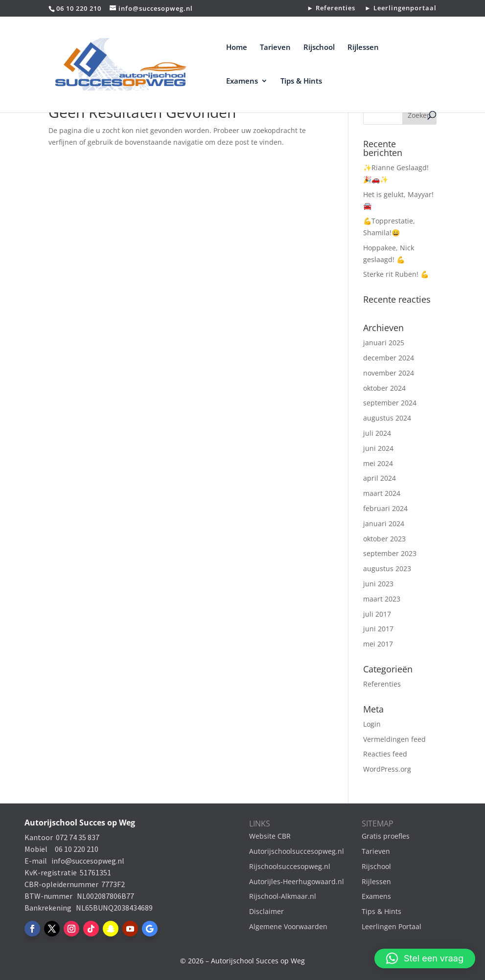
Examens (242, 81)
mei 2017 (378, 644)
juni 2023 (378, 584)
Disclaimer (266, 911)
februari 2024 (385, 508)
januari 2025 (384, 343)
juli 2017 (377, 614)
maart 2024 (382, 493)
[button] (425, 958)
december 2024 (389, 358)
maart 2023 (382, 599)
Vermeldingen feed (394, 739)
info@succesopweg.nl (88, 861)
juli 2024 (377, 433)
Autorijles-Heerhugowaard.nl (297, 881)
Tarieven (275, 48)
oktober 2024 (384, 388)
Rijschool (319, 48)
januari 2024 (384, 523)
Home (237, 48)
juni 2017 (378, 629)
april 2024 (380, 478)
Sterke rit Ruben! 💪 (396, 274)
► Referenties (331, 9)
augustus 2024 (387, 418)
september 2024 (390, 403)
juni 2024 (378, 448)
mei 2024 (378, 463)
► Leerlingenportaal (401, 9)
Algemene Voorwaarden (288, 926)
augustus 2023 (387, 568)
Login (372, 724)
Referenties (382, 684)
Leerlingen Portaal (392, 926)
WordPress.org (387, 769)
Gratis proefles (386, 836)
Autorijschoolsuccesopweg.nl (297, 851)
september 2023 (390, 553)
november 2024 (389, 373)
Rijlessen (363, 48)
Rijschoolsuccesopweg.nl (290, 866)
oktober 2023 (384, 539)
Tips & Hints (301, 81)
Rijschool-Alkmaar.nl (283, 896)
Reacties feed (385, 754)
